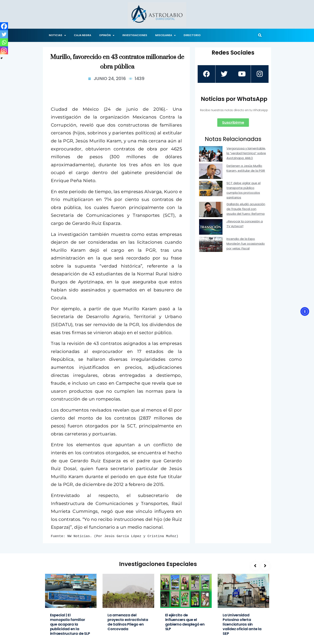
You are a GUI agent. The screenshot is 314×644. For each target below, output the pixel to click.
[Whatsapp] (4, 42)
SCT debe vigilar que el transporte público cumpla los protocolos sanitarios (244, 190)
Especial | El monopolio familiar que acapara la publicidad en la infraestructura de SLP (70, 624)
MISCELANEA (165, 35)
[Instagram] (4, 50)
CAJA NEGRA (83, 35)
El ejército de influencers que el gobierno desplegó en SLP (185, 622)
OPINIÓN (107, 35)
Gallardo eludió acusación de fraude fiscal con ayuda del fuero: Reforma (246, 209)
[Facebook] (4, 26)
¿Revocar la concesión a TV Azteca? (245, 224)
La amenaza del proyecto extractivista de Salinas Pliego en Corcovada (128, 622)
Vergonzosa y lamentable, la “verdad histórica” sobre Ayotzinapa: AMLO (246, 153)
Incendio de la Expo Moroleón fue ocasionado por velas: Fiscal (246, 244)
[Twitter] (4, 34)
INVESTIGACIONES (135, 35)
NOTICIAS (57, 35)
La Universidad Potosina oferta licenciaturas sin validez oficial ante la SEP (242, 624)
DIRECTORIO (192, 35)
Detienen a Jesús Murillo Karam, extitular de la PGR (246, 168)
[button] (260, 35)
